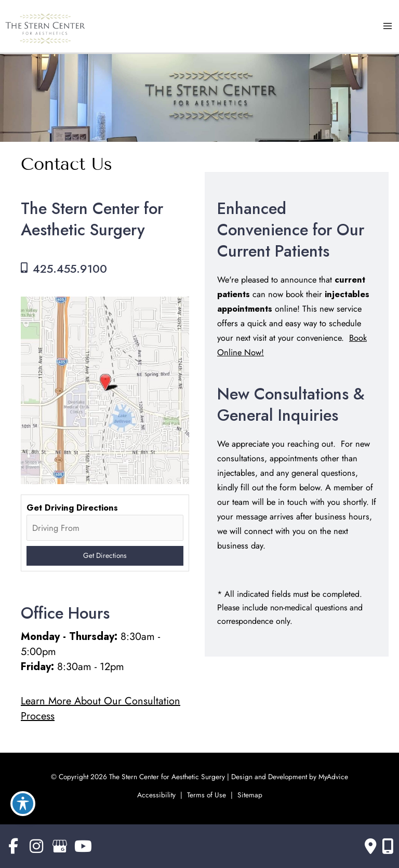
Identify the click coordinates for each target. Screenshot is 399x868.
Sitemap (250, 795)
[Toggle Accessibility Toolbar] (23, 804)
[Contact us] (371, 846)
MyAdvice (332, 777)
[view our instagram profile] (36, 846)
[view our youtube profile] (83, 846)
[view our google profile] (60, 846)
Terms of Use (207, 795)
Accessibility (156, 795)
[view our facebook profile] (13, 846)
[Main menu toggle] (387, 26)
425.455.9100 (70, 269)
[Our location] (388, 846)
